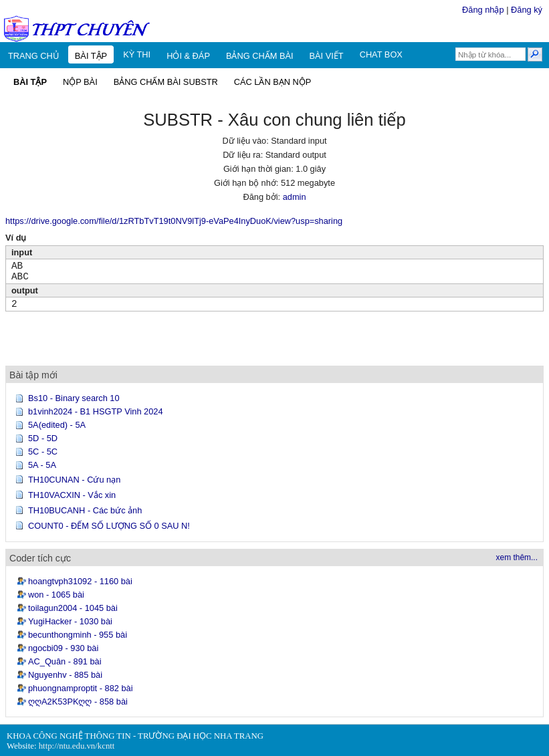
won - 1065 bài (56, 595)
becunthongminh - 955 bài (78, 635)
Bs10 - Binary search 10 (74, 398)
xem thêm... (517, 557)
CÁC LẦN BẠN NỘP (273, 82)
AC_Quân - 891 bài (65, 661)
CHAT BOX (381, 54)
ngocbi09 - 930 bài (63, 648)
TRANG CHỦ (33, 56)
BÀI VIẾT (327, 56)
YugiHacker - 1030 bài (70, 621)
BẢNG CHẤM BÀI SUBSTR (166, 82)
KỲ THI (137, 54)
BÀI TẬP (91, 56)
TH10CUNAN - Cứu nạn (74, 480)
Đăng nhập (483, 10)
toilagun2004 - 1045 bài (73, 608)
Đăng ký (527, 10)
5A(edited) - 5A (57, 425)
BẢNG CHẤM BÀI (260, 56)
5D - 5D (43, 438)
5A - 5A (42, 465)
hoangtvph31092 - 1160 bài (80, 581)
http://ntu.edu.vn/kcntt (77, 746)
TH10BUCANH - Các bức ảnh (85, 510)
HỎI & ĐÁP (188, 56)
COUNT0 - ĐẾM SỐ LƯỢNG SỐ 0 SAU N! (109, 526)
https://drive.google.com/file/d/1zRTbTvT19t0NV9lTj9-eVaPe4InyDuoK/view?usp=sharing (174, 221)
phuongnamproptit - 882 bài (81, 688)
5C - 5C (43, 452)
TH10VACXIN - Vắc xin (72, 495)
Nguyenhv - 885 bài (65, 675)
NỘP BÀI (80, 82)
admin (295, 197)
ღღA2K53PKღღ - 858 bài (78, 702)
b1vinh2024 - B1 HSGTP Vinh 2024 (96, 411)
